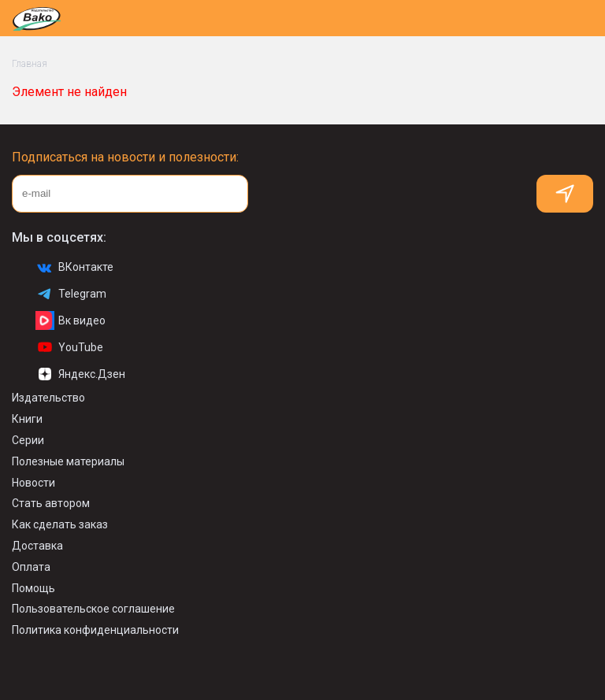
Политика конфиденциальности (95, 630)
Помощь (33, 588)
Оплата (31, 567)
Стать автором (51, 503)
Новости (33, 483)
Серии (28, 440)
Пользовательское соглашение (93, 609)
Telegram (71, 294)
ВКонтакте (74, 267)
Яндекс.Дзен (80, 374)
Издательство (48, 398)
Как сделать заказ (60, 524)
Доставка (37, 546)
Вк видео (71, 320)
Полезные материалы (68, 461)
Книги (27, 419)
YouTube (69, 347)
